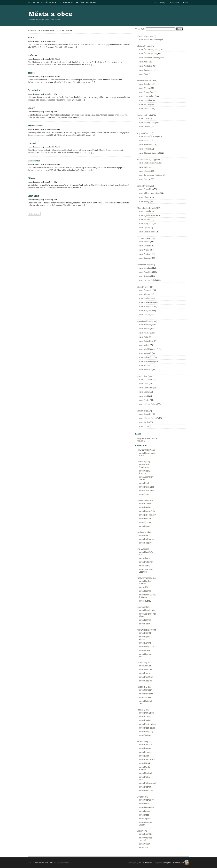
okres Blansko (144, 84)
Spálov (31, 108)
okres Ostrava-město (147, 232)
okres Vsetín (144, 422)
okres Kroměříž (145, 414)
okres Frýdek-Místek (52, 59)
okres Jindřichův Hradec (149, 58)
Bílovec (31, 178)
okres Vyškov (144, 104)
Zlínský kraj (142, 411)
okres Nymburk (145, 353)
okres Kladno (144, 333)
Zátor (31, 38)
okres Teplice (144, 400)
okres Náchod (144, 171)
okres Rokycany (145, 311)
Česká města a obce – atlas (50, 14)
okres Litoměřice (146, 388)
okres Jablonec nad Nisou (149, 193)
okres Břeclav (144, 88)
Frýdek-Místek (35, 125)
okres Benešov (145, 325)
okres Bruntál (50, 41)
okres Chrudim (145, 268)
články (163, 3)
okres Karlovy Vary (147, 123)
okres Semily (144, 201)
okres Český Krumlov (148, 54)
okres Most (143, 396)
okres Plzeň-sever (146, 307)
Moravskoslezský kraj (36, 41)
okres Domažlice (146, 290)
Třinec (31, 73)
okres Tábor (144, 74)
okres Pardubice (145, 272)
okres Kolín (143, 337)
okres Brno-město (146, 92)
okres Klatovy (144, 294)
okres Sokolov (145, 127)
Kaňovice (33, 55)
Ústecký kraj (142, 376)
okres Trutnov (144, 179)
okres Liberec (144, 197)
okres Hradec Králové (148, 163)
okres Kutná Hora (146, 341)
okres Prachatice (145, 66)
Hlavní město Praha (145, 36)
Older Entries (34, 214)
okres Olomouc (145, 246)
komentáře (174, 3)
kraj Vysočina (142, 133)
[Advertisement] (150, 15)
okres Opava (144, 228)
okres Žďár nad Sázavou (149, 153)
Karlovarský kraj (144, 115)
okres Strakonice (145, 70)
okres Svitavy (144, 276)
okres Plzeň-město (146, 302)
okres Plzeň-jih (145, 298)
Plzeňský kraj (142, 287)
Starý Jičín (33, 196)
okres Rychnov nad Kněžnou (150, 175)
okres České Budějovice (149, 49)
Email (186, 3)
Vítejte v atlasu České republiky (80, 2)
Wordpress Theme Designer (174, 863)
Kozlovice (33, 143)
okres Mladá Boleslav (148, 349)
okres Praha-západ (146, 361)
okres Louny (144, 392)
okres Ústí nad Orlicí (147, 280)
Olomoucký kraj (144, 238)
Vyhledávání (140, 29)
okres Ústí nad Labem (148, 404)
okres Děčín (144, 384)
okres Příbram (144, 366)
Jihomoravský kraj (145, 81)
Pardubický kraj (143, 265)
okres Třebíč (144, 149)
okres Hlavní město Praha (149, 40)
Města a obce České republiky (43, 2)
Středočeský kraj (144, 321)
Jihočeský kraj (143, 46)
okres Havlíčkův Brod (148, 137)
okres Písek (143, 62)
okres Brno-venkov (146, 96)
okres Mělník (144, 345)
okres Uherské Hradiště (148, 418)
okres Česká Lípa (146, 189)
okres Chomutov (145, 380)
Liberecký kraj (143, 186)
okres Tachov (144, 315)
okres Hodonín (145, 100)
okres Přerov (144, 250)
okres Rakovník (145, 370)
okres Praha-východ (147, 357)
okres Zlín (143, 426)
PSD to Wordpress (146, 863)
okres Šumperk (145, 258)
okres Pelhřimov (145, 145)
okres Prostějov (145, 254)
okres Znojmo (144, 109)
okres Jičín (143, 167)
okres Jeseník (144, 242)
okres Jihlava (144, 141)
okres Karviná (144, 219)
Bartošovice (34, 90)
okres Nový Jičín (51, 94)
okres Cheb (143, 118)
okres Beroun (144, 329)
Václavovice (34, 161)
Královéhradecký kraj (146, 160)
